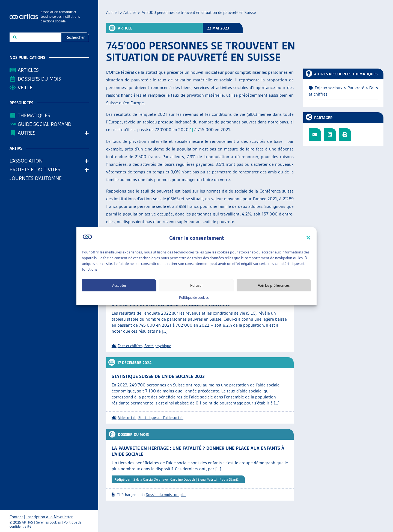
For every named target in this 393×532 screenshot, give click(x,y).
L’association (27, 161)
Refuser (196, 285)
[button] (308, 238)
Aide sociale (127, 418)
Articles (28, 70)
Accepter (119, 285)
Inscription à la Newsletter (50, 517)
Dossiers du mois (39, 79)
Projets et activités (36, 169)
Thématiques (34, 115)
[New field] (39, 37)
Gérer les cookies (48, 522)
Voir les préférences (274, 285)
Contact (16, 517)
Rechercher (75, 37)
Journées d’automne (36, 178)
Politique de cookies (194, 298)
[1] (191, 130)
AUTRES (28, 133)
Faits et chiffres (130, 346)
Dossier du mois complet (166, 495)
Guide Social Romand (44, 124)
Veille (25, 88)
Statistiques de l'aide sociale (161, 418)
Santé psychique (158, 346)
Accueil (112, 13)
